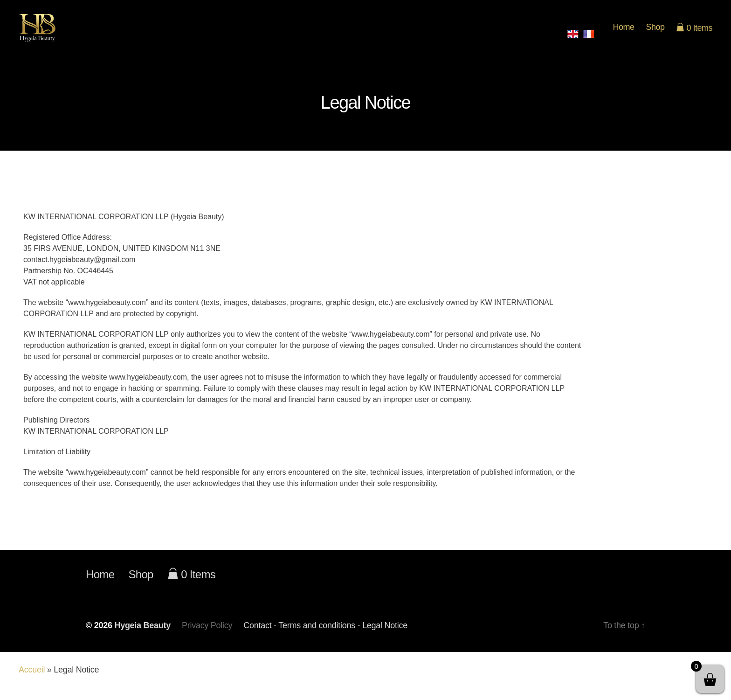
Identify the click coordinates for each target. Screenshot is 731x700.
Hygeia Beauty (142, 638)
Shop (655, 33)
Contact (257, 638)
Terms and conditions (317, 638)
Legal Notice (385, 638)
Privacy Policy (207, 638)
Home (623, 33)
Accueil (32, 682)
